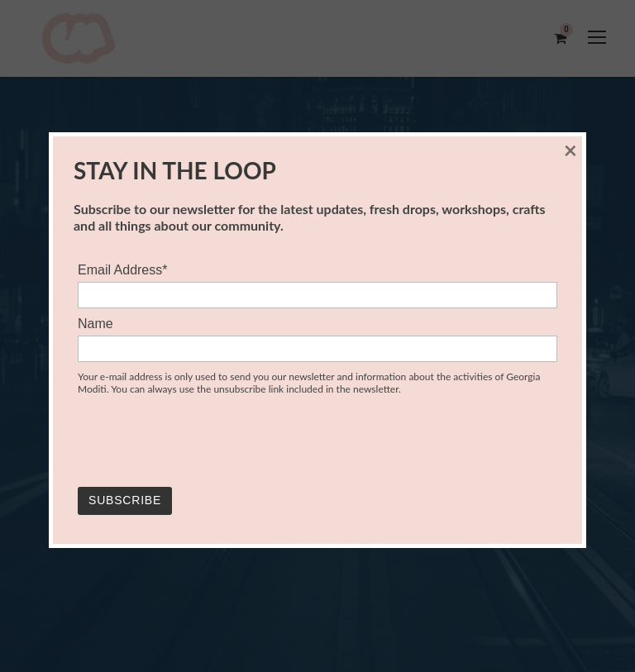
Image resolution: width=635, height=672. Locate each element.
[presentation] (203, 442)
